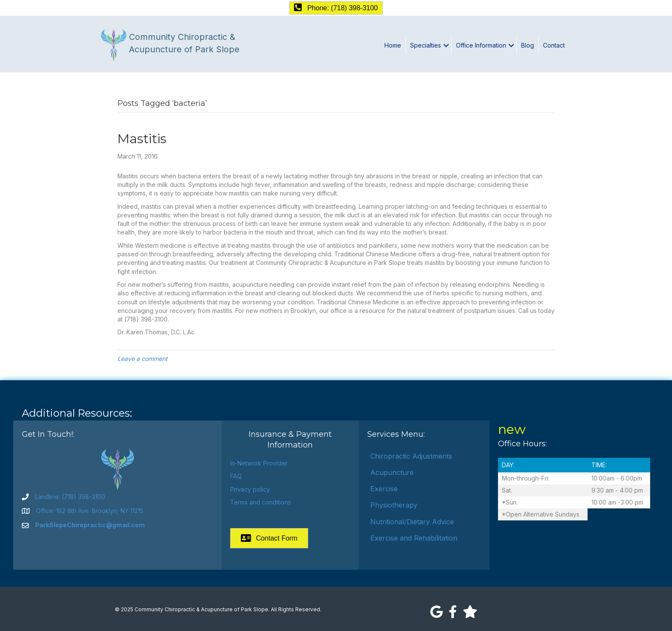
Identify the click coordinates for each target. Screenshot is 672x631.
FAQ (236, 476)
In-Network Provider (259, 463)
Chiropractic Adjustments (411, 456)
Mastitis (142, 139)
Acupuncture (392, 472)
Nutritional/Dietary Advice (412, 522)
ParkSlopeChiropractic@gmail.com (90, 525)
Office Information (481, 45)
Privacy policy (250, 489)
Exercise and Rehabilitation (414, 538)
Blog (528, 45)
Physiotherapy (394, 505)
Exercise (384, 489)
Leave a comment (142, 359)
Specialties (426, 45)
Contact (554, 45)
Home (393, 45)
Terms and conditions (261, 502)
